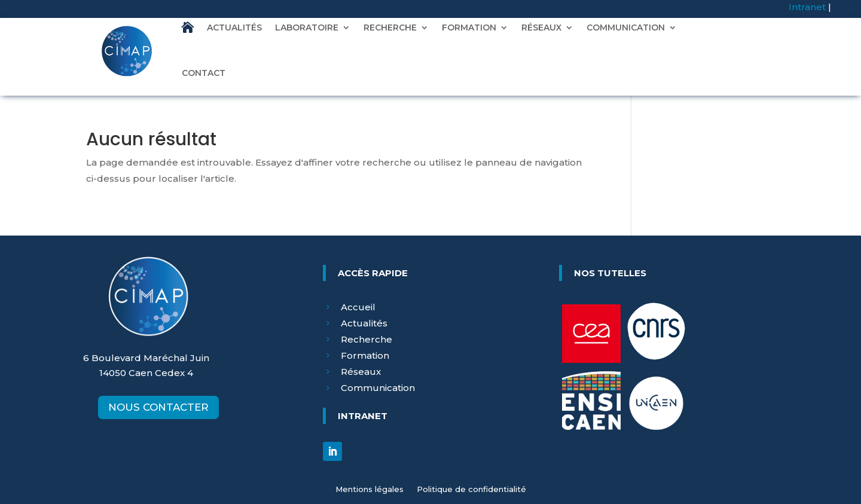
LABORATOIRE (307, 28)
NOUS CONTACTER (158, 407)
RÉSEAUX (541, 28)
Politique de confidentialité (471, 489)
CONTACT (204, 73)
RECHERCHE (390, 28)
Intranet (807, 7)
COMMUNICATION (626, 28)
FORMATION (469, 28)
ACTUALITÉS (234, 28)
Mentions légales (370, 489)
